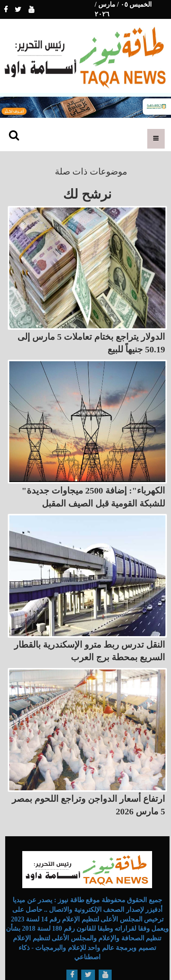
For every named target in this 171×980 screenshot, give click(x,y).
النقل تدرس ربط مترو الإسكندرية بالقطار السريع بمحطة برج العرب (90, 651)
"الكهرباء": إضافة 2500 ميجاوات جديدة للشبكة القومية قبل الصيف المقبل (93, 497)
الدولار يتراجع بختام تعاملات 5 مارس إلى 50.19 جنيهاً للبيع (91, 343)
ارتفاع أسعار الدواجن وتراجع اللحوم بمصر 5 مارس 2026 (88, 805)
